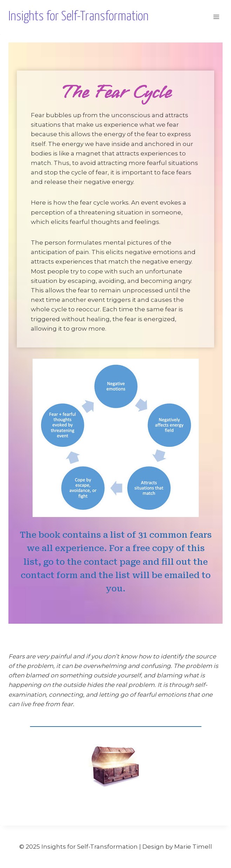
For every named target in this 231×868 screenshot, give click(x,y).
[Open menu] (216, 17)
